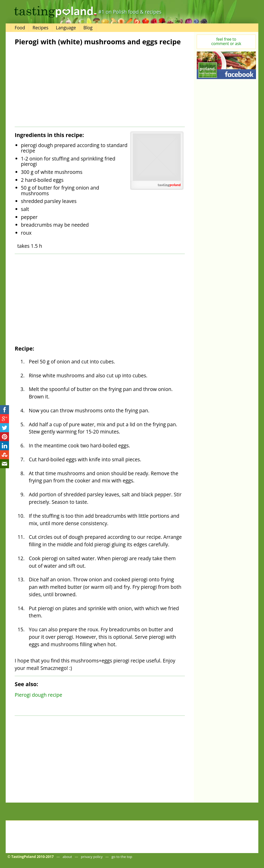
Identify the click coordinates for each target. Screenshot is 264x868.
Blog (88, 28)
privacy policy (92, 857)
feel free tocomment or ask (226, 41)
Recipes (40, 28)
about (67, 857)
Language (66, 28)
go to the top (122, 857)
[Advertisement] (57, 86)
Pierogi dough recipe (38, 695)
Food (20, 28)
